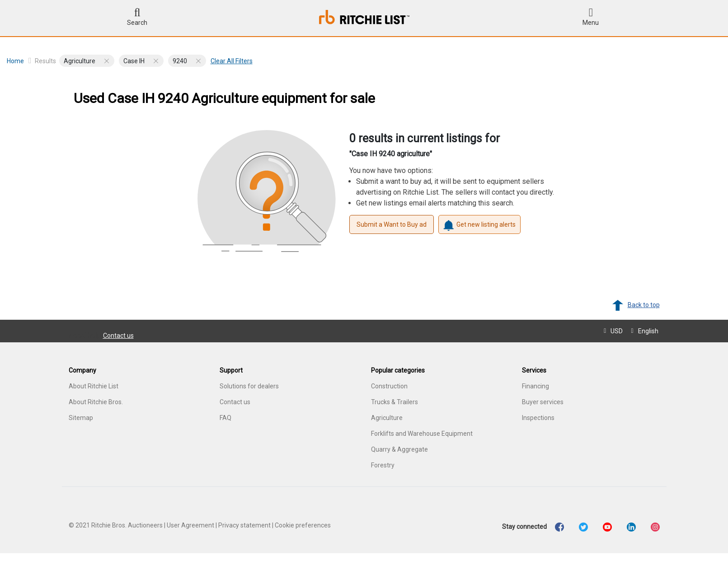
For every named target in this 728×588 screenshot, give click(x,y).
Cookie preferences (303, 525)
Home (19, 61)
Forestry (383, 465)
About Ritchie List (94, 386)
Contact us (118, 336)
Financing (535, 386)
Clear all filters (232, 61)
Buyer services (543, 402)
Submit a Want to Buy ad (392, 224)
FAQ (225, 418)
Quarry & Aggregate (399, 449)
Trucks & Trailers (395, 402)
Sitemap (81, 418)
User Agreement (190, 525)
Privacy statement (244, 525)
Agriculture (387, 418)
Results (45, 61)
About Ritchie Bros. (96, 402)
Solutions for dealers (249, 386)
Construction (389, 386)
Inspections (538, 418)
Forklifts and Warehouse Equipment (422, 434)
